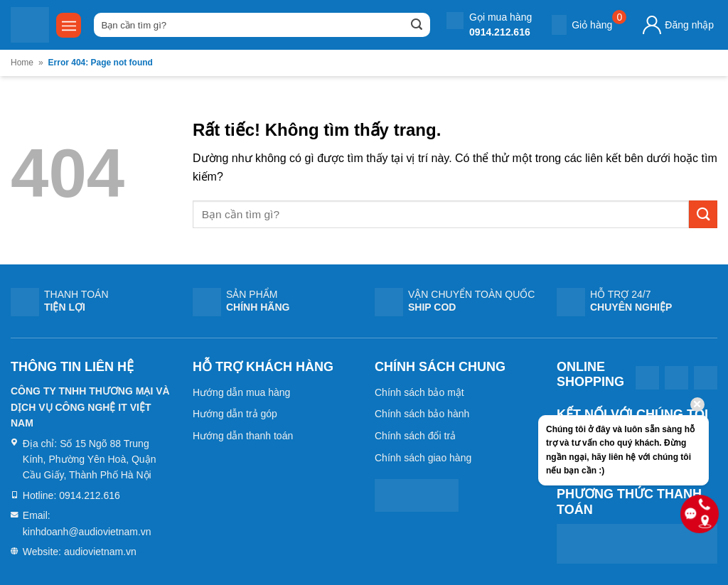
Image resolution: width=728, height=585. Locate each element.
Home (22, 63)
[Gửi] (417, 25)
